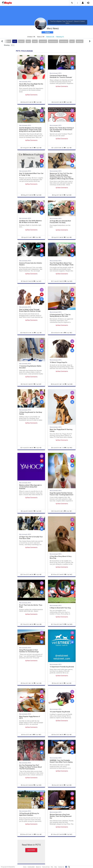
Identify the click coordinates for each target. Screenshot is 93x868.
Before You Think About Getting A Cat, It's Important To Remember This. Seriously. (62, 130)
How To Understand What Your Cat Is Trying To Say (31, 174)
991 (31, 384)
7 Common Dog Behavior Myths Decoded (30, 367)
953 (31, 281)
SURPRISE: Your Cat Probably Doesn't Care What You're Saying (61, 761)
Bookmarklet (31, 867)
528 (31, 195)
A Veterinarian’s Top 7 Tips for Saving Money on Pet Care (60, 315)
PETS (15, 41)
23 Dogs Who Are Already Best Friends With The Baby (60, 222)
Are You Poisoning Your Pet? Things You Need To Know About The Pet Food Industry (31, 767)
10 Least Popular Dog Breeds (60, 712)
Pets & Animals (23, 82)
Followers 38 (50, 37)
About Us (38, 867)
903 (32, 574)
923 (32, 624)
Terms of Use (46, 867)
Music (72, 41)
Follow (47, 32)
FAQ (52, 867)
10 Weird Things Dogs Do (58, 362)
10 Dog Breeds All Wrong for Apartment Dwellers (29, 814)
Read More (31, 850)
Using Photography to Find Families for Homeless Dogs (29, 651)
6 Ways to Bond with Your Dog (60, 608)
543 (32, 102)
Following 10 (60, 37)
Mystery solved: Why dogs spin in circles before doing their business (30, 487)
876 (62, 735)
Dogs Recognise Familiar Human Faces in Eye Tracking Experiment (62, 494)
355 (62, 102)
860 (62, 237)
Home (25, 867)
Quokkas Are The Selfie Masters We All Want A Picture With (30, 222)
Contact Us (61, 867)
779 (62, 624)
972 (62, 281)
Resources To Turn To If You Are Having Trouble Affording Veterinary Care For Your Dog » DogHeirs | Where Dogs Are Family (62, 176)
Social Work (43, 41)
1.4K (62, 384)
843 (31, 785)
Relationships (64, 41)
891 (31, 511)
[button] (72, 3)
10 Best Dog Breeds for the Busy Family (31, 413)
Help (56, 867)
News (28, 41)
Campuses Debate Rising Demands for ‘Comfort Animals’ (61, 76)
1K (62, 195)
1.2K (62, 148)
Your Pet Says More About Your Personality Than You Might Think (62, 264)
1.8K (32, 333)
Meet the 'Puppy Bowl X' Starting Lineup (61, 430)
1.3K (31, 683)
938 (62, 834)
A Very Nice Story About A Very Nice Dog (61, 557)
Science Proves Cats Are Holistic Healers (31, 264)
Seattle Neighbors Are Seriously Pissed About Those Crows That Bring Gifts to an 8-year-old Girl (30, 130)
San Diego (80, 41)
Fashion (21, 41)
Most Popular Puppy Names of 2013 (30, 717)
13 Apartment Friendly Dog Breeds (62, 667)
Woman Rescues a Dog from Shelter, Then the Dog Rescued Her (61, 816)
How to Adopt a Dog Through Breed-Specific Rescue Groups (30, 310)
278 (32, 148)
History (35, 41)
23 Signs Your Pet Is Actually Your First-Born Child (31, 538)
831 (62, 574)
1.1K (62, 448)
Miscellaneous (53, 41)
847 (32, 448)
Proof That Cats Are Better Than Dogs (31, 606)
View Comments (31, 95)
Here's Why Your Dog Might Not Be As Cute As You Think (31, 85)
